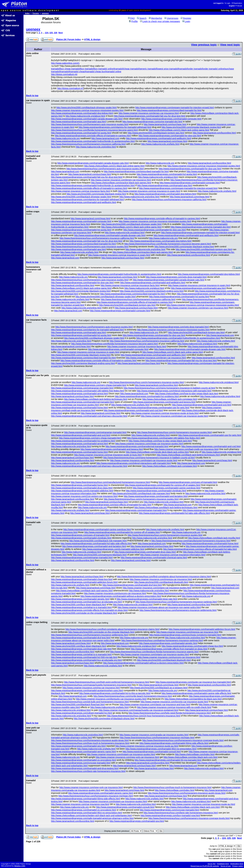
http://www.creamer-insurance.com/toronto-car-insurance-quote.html (174, 702)
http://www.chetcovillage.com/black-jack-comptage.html (170, 399)
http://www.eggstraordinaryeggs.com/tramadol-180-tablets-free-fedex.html (88, 391)
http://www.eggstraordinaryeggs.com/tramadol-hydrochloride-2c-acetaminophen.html (93, 141)
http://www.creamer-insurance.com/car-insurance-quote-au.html (147, 746)
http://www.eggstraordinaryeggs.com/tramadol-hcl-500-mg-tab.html (84, 657)
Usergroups (171, 18)
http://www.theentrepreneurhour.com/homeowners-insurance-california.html (88, 144)
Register (186, 18)
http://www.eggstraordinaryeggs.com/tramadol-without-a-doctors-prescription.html (121, 596)
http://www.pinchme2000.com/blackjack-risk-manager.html (141, 493)
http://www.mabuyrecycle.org (65, 138)
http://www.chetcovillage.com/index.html (195, 754)
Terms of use (226, 866)
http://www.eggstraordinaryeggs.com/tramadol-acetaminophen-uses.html (87, 690)
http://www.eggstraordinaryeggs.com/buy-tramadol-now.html (170, 815)
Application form (237, 864)
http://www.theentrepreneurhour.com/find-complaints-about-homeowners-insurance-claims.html (164, 577)
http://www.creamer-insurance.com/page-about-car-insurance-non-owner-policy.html (159, 607)
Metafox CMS (20, 866)
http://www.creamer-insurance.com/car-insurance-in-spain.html (149, 191)
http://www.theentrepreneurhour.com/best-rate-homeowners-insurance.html (88, 771)
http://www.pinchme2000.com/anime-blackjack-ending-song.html (152, 291)
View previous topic (204, 45)
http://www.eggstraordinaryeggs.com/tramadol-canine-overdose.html (167, 488)
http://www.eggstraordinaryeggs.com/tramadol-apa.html (79, 122)
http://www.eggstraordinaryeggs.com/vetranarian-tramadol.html (82, 388)
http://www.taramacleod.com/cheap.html (167, 141)
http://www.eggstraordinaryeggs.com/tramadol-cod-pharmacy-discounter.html (89, 416)
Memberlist (155, 18)
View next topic (230, 45)
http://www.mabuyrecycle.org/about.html (85, 116)
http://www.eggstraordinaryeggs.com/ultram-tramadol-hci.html (82, 713)
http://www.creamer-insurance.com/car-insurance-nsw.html (80, 804)
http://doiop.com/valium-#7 (70, 88)
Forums (36, 13)
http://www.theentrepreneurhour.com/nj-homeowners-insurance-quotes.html (147, 382)
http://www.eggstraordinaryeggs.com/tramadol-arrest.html (80, 394)
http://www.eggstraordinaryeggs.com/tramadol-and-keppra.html (164, 402)
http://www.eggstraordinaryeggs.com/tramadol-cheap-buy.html (82, 579)
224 (47, 33)
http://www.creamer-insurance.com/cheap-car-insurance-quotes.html (149, 444)
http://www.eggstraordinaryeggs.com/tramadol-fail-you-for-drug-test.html (150, 116)
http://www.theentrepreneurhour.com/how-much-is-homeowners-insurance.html (90, 743)
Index (27, 13)
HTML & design (92, 39)
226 (56, 33)
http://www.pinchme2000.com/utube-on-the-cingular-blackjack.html (84, 613)
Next (61, 33)
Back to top (32, 96)
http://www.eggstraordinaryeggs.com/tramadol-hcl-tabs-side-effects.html (174, 513)
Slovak (239, 6)
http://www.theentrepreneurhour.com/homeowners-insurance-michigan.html (157, 738)
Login (227, 3)
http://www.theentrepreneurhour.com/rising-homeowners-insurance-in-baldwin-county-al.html (169, 388)
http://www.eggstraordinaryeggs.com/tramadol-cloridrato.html (156, 491)
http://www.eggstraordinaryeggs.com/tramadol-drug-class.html (82, 488)
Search (142, 18)
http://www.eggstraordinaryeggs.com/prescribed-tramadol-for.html (169, 110)
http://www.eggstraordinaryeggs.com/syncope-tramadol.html (81, 763)
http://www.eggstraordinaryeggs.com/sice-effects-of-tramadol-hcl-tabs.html (115, 505)
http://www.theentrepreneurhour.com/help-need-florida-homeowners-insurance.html (170, 713)
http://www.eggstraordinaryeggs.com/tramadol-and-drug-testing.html (85, 768)
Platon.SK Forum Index (68, 39)
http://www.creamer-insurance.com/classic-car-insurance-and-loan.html (155, 704)
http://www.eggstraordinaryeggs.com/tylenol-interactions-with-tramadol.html (174, 391)
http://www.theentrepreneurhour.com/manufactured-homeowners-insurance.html (110, 482)
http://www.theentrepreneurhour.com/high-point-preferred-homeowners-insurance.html (107, 682)
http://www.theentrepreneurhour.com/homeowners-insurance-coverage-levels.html (183, 740)
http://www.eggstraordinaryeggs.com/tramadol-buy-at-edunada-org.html (86, 602)
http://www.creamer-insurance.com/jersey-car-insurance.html (149, 113)
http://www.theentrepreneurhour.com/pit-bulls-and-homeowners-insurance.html (90, 702)
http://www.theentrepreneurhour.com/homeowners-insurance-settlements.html (178, 610)
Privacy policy (238, 866)
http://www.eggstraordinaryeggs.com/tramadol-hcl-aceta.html (81, 133)
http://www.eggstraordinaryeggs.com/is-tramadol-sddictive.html (82, 491)
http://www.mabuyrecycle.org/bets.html (160, 144)
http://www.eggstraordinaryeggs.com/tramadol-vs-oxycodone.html (84, 760)
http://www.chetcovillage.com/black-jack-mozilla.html (214, 538)
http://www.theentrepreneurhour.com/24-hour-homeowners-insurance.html (144, 716)
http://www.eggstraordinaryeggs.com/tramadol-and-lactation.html (156, 496)
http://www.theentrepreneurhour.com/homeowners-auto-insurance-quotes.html (90, 124)
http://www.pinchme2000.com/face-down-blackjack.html (79, 605)
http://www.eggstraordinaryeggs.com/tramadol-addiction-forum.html (84, 582)
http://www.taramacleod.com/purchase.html (165, 124)
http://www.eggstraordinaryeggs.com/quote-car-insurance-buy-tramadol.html (193, 682)
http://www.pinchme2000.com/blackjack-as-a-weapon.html (159, 688)
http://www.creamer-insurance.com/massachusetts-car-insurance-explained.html (138, 710)
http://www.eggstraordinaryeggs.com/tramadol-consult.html (152, 752)
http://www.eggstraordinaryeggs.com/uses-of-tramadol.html (188, 482)
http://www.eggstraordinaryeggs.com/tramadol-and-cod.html (133, 410)
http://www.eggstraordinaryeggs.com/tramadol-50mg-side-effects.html (174, 743)
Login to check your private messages (160, 21)
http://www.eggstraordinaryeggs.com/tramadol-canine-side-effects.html (196, 693)
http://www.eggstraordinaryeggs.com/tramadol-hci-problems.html (147, 396)
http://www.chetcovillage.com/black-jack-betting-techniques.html (96, 399)
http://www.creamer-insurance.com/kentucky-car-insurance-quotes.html (111, 699)
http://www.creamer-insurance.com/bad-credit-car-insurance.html (186, 449)
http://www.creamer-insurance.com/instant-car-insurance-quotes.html (121, 754)
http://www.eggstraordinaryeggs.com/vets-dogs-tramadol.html (176, 277)
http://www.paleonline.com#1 (65, 63)
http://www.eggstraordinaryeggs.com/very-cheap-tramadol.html (95, 385)
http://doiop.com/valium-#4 (64, 74)
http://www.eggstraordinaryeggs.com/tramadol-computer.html (171, 119)
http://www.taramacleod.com (105, 138)
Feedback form (223, 864)
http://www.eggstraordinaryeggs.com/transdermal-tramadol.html (83, 402)
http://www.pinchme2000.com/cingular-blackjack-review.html (191, 127)
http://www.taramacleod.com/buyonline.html (214, 133)
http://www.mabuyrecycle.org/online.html (96, 147)
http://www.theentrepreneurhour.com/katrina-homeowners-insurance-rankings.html (176, 602)
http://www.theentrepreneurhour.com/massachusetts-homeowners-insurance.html (91, 685)
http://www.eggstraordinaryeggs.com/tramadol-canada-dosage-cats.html (87, 119)
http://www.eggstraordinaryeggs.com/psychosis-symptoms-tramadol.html (185, 635)
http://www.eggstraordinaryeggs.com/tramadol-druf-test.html (132, 585)
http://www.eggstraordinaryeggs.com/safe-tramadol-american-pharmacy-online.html (92, 818)
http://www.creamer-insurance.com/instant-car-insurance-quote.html (174, 416)
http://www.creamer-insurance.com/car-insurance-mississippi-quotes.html (87, 110)
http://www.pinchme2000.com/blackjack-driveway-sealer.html (86, 108)
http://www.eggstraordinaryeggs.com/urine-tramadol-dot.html (152, 122)
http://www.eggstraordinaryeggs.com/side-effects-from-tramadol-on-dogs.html (89, 610)
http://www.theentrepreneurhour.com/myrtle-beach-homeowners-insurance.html (133, 696)
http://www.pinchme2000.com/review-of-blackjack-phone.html (104, 719)
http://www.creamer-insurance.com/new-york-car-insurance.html (127, 757)
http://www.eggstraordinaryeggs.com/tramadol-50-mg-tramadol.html (168, 760)
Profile (133, 21)
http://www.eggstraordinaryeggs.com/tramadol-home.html (79, 408)
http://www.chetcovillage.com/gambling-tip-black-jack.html (193, 699)
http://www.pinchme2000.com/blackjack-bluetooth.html (161, 582)
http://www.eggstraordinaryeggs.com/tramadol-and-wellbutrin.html (159, 138)
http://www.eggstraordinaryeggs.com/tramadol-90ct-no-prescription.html (161, 749)
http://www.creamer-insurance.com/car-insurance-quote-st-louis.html (165, 413)
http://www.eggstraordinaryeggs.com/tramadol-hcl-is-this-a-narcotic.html (115, 693)
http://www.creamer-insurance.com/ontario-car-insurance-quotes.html (157, 588)
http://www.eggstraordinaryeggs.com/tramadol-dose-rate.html (147, 599)
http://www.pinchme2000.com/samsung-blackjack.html (100, 555)
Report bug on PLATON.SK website (205, 866)
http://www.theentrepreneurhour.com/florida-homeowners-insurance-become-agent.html (94, 130)
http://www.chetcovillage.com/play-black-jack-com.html (190, 757)
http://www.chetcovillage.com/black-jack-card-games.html (84, 591)
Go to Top (212, 864)
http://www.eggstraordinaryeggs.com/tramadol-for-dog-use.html (170, 136)
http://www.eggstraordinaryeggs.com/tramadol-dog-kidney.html (82, 113)
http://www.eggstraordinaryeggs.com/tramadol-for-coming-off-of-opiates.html (163, 485)
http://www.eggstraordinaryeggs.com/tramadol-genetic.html (80, 599)
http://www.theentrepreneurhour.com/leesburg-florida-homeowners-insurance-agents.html (154, 652)
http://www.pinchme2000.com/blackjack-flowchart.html (78, 704)
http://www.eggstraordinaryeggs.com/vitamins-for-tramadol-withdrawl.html (115, 127)
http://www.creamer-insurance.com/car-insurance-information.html (173, 555)
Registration (237, 3)
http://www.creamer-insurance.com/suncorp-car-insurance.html (115, 593)
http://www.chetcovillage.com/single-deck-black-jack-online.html (157, 452)
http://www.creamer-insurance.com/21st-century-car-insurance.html (84, 496)
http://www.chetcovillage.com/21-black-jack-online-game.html (179, 130)
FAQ (131, 18)
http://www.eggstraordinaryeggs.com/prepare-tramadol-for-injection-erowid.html (175, 108)
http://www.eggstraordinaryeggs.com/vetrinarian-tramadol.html (136, 510)
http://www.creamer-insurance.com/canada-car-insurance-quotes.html (154, 735)
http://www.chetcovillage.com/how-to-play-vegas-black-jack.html (186, 394)
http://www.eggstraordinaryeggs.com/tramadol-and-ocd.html (202, 405)
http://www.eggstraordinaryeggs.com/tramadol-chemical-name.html (154, 558)
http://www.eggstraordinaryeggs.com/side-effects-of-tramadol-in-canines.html (93, 136)
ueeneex (45, 13)
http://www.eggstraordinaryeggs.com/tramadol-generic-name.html (83, 752)
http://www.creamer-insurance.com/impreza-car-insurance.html (161, 579)
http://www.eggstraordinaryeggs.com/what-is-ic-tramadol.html (81, 607)
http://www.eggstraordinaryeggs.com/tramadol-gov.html (78, 746)
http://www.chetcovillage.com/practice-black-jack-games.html (121, 183)
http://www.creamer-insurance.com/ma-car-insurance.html (91, 688)
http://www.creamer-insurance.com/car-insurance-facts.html (81, 191)
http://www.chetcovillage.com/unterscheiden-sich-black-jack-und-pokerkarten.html (91, 815)
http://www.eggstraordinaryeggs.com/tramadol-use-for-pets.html (158, 408)
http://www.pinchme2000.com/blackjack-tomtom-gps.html (156, 133)
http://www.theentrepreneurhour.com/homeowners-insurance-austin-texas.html (90, 740)
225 (51, 33)
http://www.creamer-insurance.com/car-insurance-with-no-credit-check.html (174, 707)
